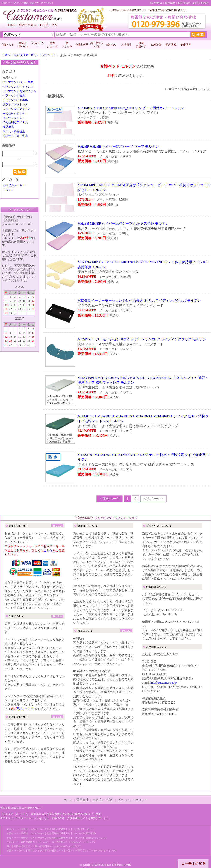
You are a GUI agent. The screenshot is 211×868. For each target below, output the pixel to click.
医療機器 (171, 45)
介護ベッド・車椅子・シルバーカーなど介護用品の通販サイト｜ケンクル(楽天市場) (51, 833)
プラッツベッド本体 (15, 100)
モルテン (8, 190)
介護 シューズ (52, 45)
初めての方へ (28, 25)
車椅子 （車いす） (23, 45)
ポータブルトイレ (97, 45)
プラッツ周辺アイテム (17, 109)
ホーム (68, 800)
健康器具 (186, 45)
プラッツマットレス (15, 105)
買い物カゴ (156, 3)
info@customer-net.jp (164, 683)
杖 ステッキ (67, 45)
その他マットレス (14, 118)
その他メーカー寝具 (15, 136)
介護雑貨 (156, 45)
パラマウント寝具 (14, 96)
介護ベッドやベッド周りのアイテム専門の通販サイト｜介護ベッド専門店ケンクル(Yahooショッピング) (61, 851)
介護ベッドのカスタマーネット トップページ (28, 55)
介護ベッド (8, 45)
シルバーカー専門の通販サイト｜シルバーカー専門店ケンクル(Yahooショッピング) (51, 842)
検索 (20, 172)
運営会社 (83, 800)
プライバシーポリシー (132, 800)
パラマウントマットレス (18, 87)
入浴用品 (126, 45)
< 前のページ (109, 499)
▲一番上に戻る (193, 864)
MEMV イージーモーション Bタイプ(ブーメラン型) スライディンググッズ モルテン (142, 339)
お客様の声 (184, 3)
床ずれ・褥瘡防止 (14, 131)
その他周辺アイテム (15, 122)
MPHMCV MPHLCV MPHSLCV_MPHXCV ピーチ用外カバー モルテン (131, 108)
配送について (26, 709)
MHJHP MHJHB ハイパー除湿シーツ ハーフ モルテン (118, 146)
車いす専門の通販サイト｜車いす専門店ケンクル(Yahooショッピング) (44, 846)
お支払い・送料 (103, 800)
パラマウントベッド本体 (18, 82)
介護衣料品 (82, 45)
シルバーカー (37, 45)
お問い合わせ (201, 3)
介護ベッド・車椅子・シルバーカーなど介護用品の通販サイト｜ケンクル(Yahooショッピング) (57, 838)
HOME (11, 25)
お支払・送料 (49, 25)
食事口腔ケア (141, 45)
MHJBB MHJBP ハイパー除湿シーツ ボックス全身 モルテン (123, 223)
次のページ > (153, 499)
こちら (48, 551)
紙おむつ (112, 45)
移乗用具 (8, 127)
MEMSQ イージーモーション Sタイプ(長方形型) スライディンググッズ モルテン (139, 300)
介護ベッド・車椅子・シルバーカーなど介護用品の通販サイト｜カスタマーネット (50, 829)
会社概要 (170, 3)
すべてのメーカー (14, 185)
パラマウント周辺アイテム (19, 91)
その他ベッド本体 (14, 114)
